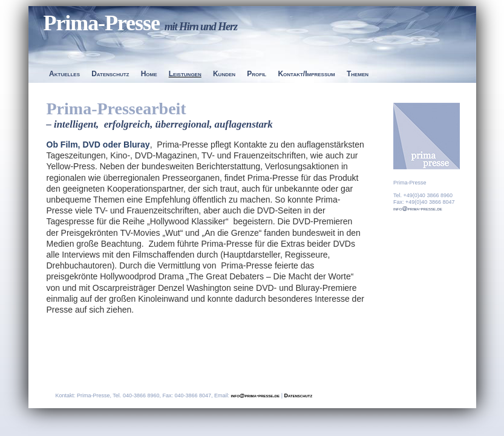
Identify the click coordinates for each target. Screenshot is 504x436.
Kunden (224, 74)
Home (149, 74)
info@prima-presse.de (418, 209)
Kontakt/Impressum (306, 74)
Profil (257, 74)
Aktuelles (64, 74)
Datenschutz (110, 74)
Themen (358, 74)
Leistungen (185, 74)
